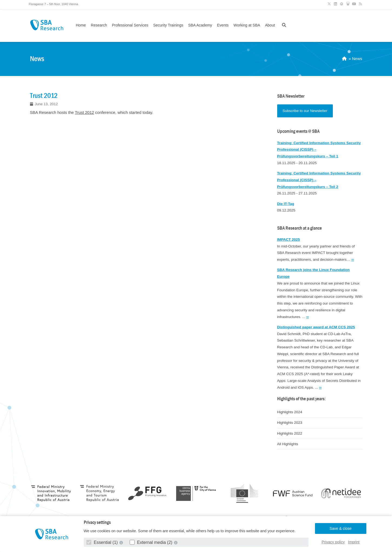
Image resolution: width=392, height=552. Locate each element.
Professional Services (130, 25)
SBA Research (47, 25)
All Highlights (288, 444)
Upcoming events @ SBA (298, 131)
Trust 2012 (84, 112)
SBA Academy (200, 25)
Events (223, 25)
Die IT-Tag (286, 204)
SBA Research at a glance (299, 228)
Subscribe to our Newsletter (305, 111)
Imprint (354, 542)
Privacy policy (333, 542)
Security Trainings (168, 25)
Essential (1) (103, 542)
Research (99, 25)
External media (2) (152, 542)
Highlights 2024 (290, 412)
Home (81, 25)
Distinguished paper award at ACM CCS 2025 (316, 327)
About (270, 25)
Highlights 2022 (290, 433)
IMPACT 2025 (289, 239)
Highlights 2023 (290, 423)
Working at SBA (247, 25)
